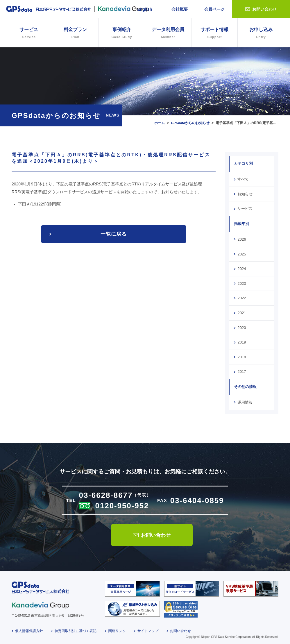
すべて (243, 179)
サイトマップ (148, 629)
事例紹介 (122, 34)
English (145, 9)
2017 (241, 369)
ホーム (159, 123)
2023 (241, 282)
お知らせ (245, 194)
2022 (241, 297)
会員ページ (214, 9)
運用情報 (245, 400)
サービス (245, 208)
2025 (241, 253)
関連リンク (117, 629)
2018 (241, 355)
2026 (241, 239)
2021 (241, 311)
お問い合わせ (264, 9)
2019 (241, 340)
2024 (241, 268)
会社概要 (180, 9)
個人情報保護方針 (29, 629)
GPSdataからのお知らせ (190, 123)
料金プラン (75, 34)
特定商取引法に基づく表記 (76, 629)
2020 (241, 326)
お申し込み (261, 34)
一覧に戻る (114, 234)
